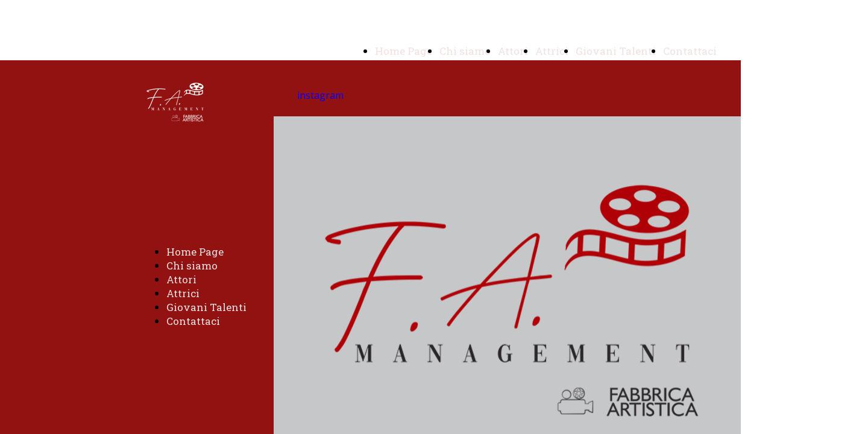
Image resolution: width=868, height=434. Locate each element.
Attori (513, 51)
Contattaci (690, 51)
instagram (320, 95)
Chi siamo (465, 51)
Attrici (552, 51)
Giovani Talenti (616, 51)
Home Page (404, 51)
